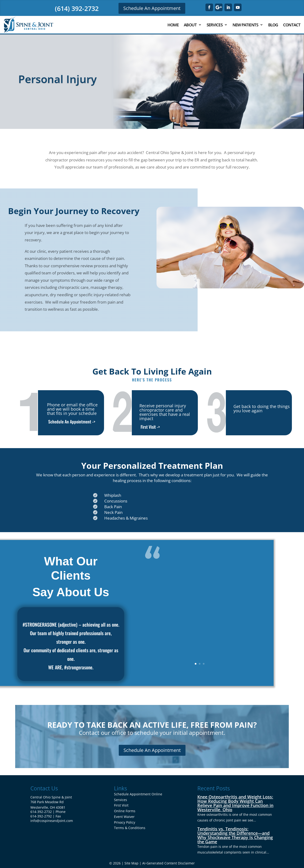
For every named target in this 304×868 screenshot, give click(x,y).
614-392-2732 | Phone (48, 812)
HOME (173, 25)
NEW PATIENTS (245, 25)
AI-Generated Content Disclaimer (169, 863)
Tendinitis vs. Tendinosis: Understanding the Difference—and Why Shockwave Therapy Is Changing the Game (235, 835)
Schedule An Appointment (152, 8)
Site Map (131, 863)
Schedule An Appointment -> (72, 422)
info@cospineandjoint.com (52, 821)
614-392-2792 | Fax (46, 816)
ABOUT (190, 25)
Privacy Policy (125, 822)
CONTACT (292, 25)
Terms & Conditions (130, 828)
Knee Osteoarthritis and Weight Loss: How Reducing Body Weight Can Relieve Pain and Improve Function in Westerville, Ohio (235, 803)
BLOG (273, 25)
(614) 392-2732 (77, 8)
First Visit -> (150, 427)
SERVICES (215, 25)
